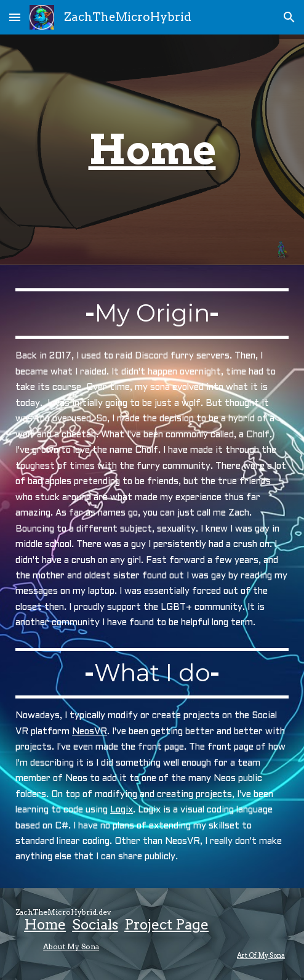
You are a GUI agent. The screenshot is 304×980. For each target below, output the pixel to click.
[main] (152, 149)
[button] (15, 17)
